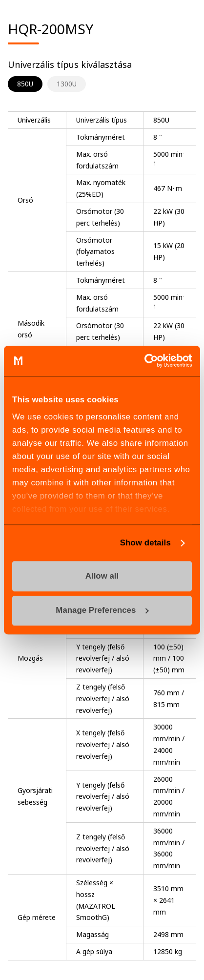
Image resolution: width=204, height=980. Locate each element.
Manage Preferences (102, 611)
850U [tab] (25, 84)
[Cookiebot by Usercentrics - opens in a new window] (149, 361)
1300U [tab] (67, 84)
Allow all (102, 576)
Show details (145, 543)
